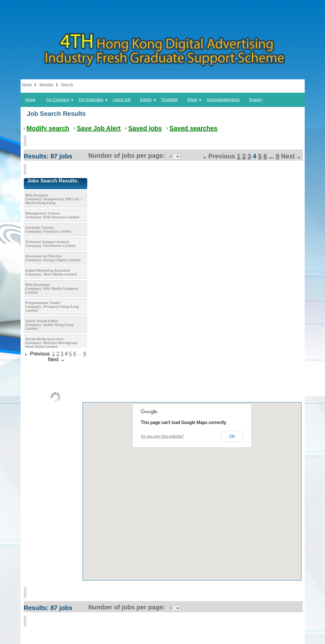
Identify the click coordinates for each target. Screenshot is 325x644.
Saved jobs (145, 128)
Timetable (169, 100)
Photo (192, 100)
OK (232, 436)
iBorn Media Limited (60, 274)
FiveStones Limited (59, 246)
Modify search (48, 128)
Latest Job (122, 100)
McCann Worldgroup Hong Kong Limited (52, 345)
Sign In (67, 84)
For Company (58, 100)
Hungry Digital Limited (62, 260)
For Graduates (91, 100)
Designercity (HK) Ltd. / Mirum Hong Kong (54, 201)
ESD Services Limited (61, 217)
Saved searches (193, 128)
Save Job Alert (99, 128)
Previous (222, 156)
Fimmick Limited (57, 231)
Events (146, 100)
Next (288, 156)
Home (27, 84)
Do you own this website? (162, 436)
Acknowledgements (223, 100)
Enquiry (256, 100)
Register (47, 84)
